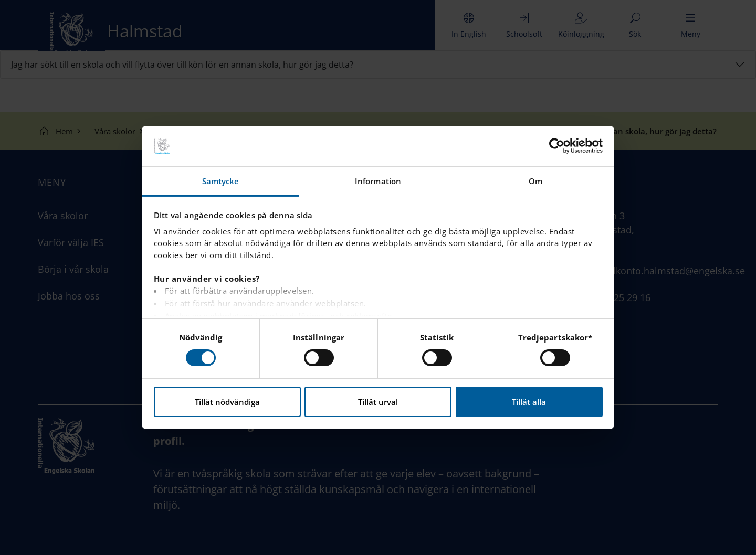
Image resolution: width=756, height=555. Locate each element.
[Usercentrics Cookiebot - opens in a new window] (557, 146)
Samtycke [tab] (221, 181)
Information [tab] (378, 181)
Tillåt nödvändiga (227, 402)
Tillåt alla (529, 402)
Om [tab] (535, 181)
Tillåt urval (378, 402)
